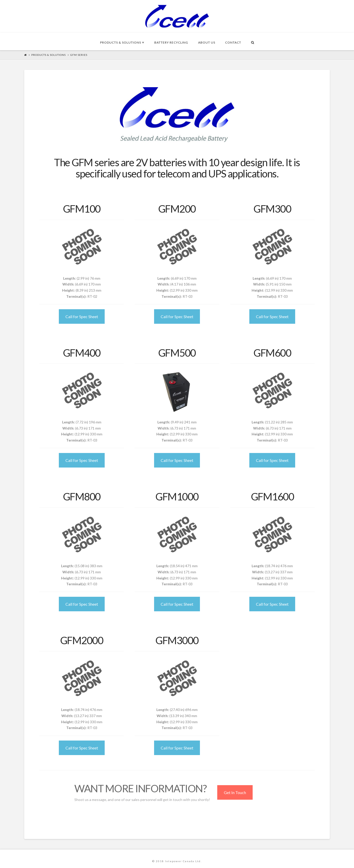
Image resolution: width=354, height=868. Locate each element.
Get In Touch (235, 792)
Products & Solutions (49, 55)
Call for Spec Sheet (82, 316)
